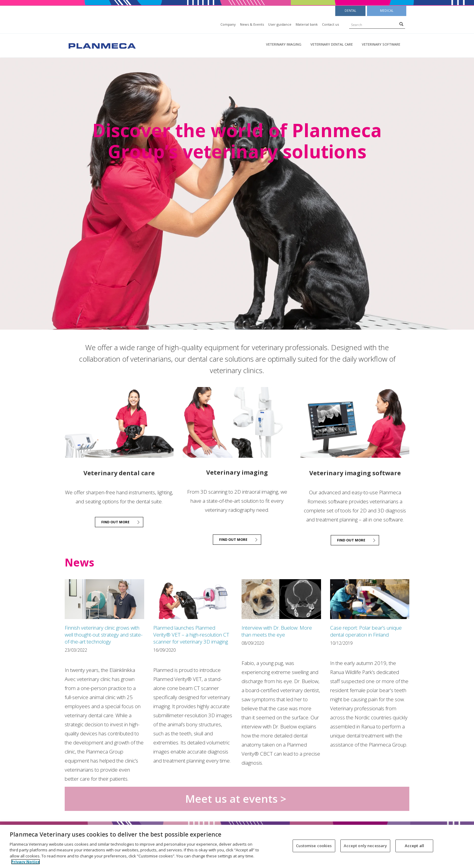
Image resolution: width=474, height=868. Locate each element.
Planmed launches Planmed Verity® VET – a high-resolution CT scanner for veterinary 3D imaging (191, 635)
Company (228, 24)
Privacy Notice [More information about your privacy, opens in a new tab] (26, 862)
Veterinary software (381, 44)
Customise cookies (314, 846)
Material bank (307, 24)
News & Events (252, 24)
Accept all (414, 846)
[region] (237, 846)
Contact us (330, 24)
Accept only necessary (365, 846)
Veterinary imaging (284, 44)
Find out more (115, 522)
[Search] (401, 24)
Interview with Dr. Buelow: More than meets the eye (277, 631)
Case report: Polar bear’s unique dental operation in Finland (366, 631)
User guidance (280, 24)
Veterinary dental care (332, 44)
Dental (350, 11)
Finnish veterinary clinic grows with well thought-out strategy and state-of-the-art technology (104, 635)
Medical (387, 11)
